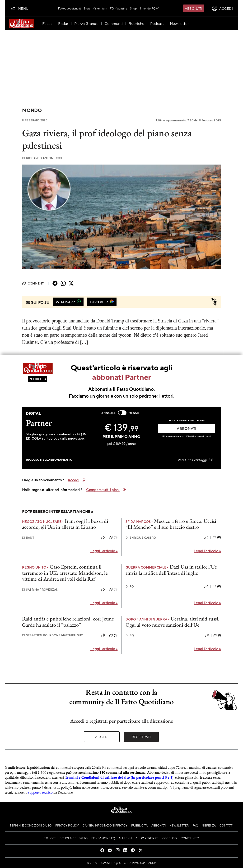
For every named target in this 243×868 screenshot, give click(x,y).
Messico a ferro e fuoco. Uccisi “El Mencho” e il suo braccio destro (171, 524)
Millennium (100, 8)
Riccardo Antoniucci (42, 158)
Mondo (32, 110)
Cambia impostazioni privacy (105, 825)
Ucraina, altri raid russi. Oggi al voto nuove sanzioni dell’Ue (172, 622)
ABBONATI (187, 428)
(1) (217, 635)
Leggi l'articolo (104, 551)
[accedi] (222, 8)
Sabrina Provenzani (41, 590)
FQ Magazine (119, 8)
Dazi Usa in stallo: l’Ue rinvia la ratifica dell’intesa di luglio (171, 570)
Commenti (33, 283)
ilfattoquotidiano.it (69, 8)
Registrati (141, 737)
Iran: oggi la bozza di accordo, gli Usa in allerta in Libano (65, 524)
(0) (113, 537)
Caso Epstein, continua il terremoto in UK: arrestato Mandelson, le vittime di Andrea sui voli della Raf (65, 573)
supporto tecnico (40, 792)
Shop (133, 8)
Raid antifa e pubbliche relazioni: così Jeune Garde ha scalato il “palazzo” (68, 622)
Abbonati (194, 8)
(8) (113, 635)
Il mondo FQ (149, 8)
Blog (87, 8)
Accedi (102, 737)
